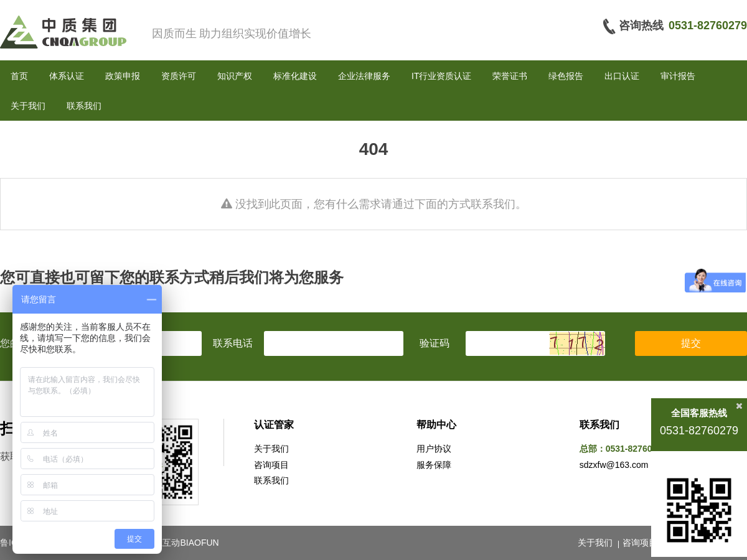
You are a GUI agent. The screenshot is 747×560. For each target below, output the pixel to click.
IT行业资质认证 (441, 76)
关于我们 (28, 106)
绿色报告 (566, 76)
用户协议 (434, 449)
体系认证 (67, 76)
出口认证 (622, 76)
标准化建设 (295, 76)
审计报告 (678, 76)
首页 (19, 76)
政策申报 (123, 76)
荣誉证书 (510, 76)
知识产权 (235, 76)
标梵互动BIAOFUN (182, 543)
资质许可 (179, 76)
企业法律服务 (364, 76)
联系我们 (84, 106)
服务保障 (434, 465)
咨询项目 (271, 465)
